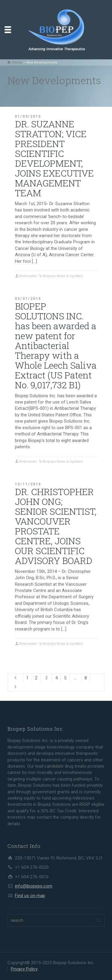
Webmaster (28, 276)
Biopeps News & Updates (63, 276)
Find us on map (30, 896)
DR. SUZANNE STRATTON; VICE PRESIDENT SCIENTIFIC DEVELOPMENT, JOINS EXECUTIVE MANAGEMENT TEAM (54, 158)
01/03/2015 (28, 116)
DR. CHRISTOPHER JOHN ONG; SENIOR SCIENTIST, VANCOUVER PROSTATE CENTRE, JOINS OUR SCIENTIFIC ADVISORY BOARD (56, 526)
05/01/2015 (28, 299)
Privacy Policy (24, 969)
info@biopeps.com (34, 886)
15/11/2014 (28, 484)
